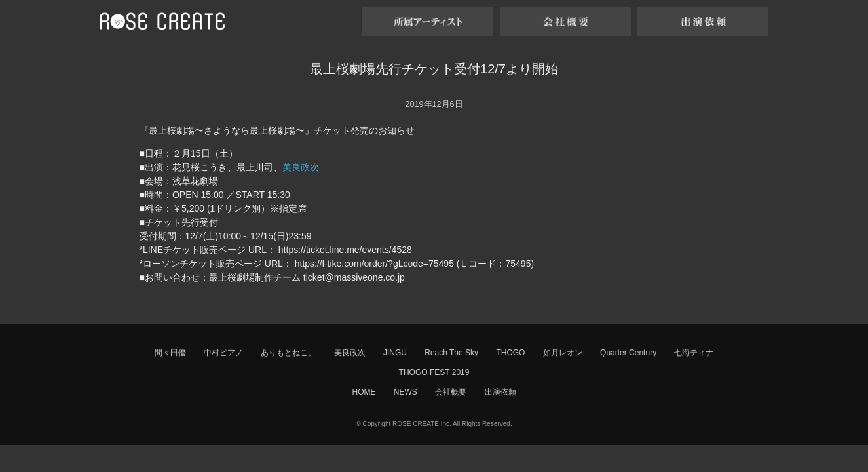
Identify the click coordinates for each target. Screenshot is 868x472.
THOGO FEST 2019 (434, 372)
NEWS (406, 392)
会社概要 (451, 392)
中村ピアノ (223, 353)
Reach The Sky (451, 353)
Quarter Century (628, 353)
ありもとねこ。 (288, 353)
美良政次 (301, 167)
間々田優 (170, 353)
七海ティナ (694, 353)
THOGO (510, 353)
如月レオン (563, 353)
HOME (364, 392)
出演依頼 (500, 392)
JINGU (395, 353)
